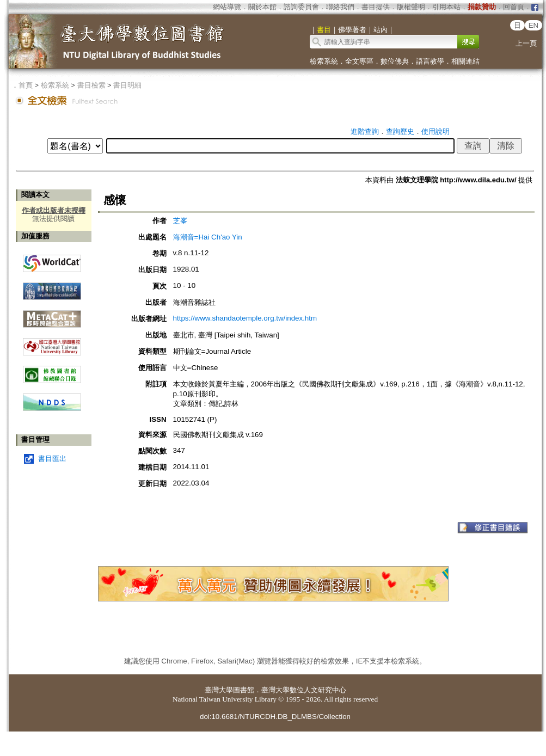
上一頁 (526, 43)
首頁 (26, 85)
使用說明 (435, 131)
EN (534, 25)
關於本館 (262, 7)
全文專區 (359, 61)
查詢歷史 (400, 131)
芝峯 (180, 221)
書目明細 (127, 85)
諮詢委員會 (301, 7)
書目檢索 (91, 85)
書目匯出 (52, 459)
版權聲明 (411, 7)
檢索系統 (324, 61)
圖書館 (244, 690)
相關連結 (465, 61)
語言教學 (430, 61)
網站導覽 (227, 7)
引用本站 (446, 7)
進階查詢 (365, 131)
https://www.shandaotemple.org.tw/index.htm (245, 318)
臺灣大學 (219, 690)
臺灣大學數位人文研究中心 (304, 690)
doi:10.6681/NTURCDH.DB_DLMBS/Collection (275, 717)
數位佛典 (395, 61)
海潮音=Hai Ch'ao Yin (208, 237)
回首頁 (514, 7)
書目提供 (376, 7)
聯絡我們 (340, 7)
